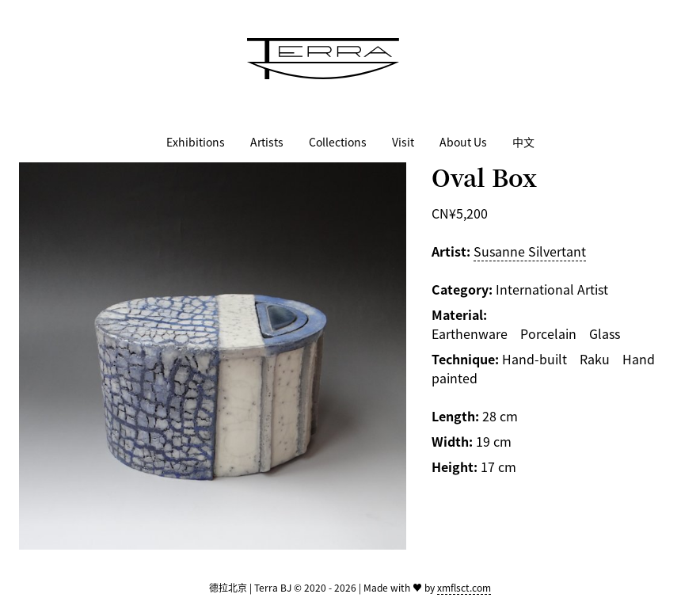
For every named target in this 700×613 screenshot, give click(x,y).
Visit (403, 142)
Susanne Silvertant (530, 251)
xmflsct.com (464, 587)
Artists (267, 142)
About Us (463, 142)
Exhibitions (196, 142)
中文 (523, 142)
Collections (338, 142)
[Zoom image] (213, 356)
